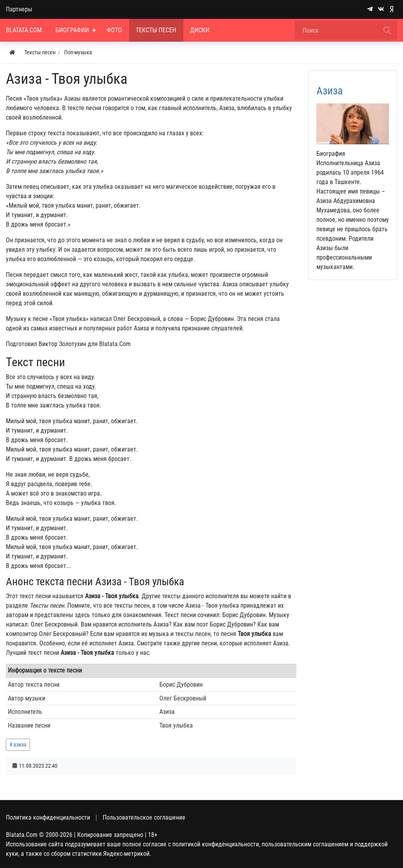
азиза (20, 745)
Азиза (330, 91)
